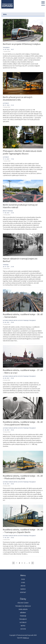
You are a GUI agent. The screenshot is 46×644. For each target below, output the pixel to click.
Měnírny (23, 613)
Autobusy (6, 103)
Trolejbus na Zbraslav (23, 606)
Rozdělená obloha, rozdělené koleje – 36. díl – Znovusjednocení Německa (23, 423)
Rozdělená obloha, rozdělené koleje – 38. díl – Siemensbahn (23, 316)
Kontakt (23, 592)
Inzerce (23, 589)
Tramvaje (10, 211)
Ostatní (20, 320)
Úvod (23, 579)
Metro (16, 320)
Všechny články (23, 603)
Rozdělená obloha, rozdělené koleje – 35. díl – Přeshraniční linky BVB (23, 477)
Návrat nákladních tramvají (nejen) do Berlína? (20, 260)
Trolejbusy (6, 47)
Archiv (23, 586)
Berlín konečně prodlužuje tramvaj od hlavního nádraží (20, 206)
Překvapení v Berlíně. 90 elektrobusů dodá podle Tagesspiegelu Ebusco (22, 152)
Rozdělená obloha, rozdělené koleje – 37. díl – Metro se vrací (23, 371)
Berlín (5, 211)
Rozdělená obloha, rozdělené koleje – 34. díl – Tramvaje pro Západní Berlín (23, 531)
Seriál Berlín (23, 609)
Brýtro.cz (26, 638)
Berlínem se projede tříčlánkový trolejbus (22, 44)
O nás (23, 583)
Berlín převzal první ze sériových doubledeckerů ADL (18, 98)
